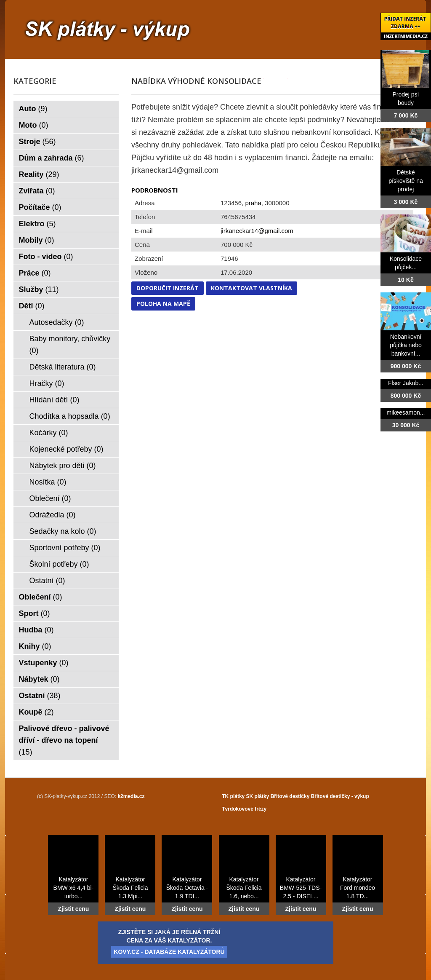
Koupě (36, 712)
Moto (34, 125)
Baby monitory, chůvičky (70, 345)
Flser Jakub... (406, 383)
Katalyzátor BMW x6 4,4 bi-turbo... (74, 888)
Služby (39, 289)
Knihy (35, 646)
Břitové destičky (290, 796)
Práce (35, 273)
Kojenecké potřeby (67, 449)
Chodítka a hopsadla (70, 416)
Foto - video (46, 257)
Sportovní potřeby (65, 548)
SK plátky (258, 796)
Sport (35, 613)
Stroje (37, 142)
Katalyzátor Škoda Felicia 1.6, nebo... (244, 888)
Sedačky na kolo (63, 531)
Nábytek (39, 679)
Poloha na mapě (163, 304)
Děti (32, 306)
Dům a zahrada (52, 158)
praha (253, 203)
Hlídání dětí (55, 400)
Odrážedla (53, 515)
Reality (39, 174)
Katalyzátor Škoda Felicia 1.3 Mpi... (130, 888)
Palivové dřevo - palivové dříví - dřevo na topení (64, 740)
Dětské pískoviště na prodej (406, 181)
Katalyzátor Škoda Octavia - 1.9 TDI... (187, 888)
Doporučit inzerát (168, 288)
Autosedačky (57, 322)
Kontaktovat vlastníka (251, 288)
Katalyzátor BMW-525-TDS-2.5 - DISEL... (301, 888)
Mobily (37, 240)
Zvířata (37, 191)
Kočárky (49, 433)
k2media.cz (131, 796)
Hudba (36, 630)
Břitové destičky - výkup (340, 796)
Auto (33, 109)
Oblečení (50, 498)
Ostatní (47, 581)
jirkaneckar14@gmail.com (257, 231)
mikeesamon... (406, 412)
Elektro (37, 224)
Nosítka (48, 482)
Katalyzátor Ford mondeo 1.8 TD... (358, 888)
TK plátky (233, 796)
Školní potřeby (59, 564)
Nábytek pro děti (63, 466)
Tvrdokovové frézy (244, 809)
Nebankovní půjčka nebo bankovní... (406, 345)
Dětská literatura (63, 367)
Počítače (40, 207)
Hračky (47, 383)
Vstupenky (44, 663)
